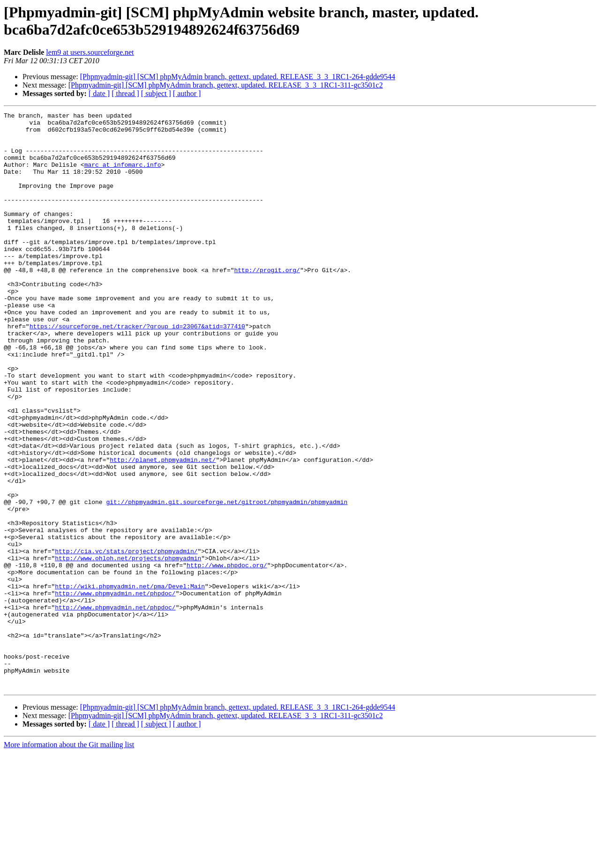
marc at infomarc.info (123, 176)
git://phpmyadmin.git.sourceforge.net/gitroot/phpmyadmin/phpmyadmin (227, 580)
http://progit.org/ (267, 302)
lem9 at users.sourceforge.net (90, 52)
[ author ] (187, 93)
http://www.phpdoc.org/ (227, 656)
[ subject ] (156, 93)
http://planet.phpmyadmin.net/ (163, 530)
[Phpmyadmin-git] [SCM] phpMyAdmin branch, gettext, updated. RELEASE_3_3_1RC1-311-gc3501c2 (226, 85)
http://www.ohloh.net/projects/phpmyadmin (128, 648)
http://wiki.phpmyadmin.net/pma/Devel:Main (130, 682)
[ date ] (99, 93)
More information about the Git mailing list (69, 860)
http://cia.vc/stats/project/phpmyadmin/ (126, 639)
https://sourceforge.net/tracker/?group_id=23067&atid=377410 (137, 370)
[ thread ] (125, 93)
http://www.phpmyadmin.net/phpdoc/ (115, 690)
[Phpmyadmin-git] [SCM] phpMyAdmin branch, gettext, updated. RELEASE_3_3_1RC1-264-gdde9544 (238, 77)
